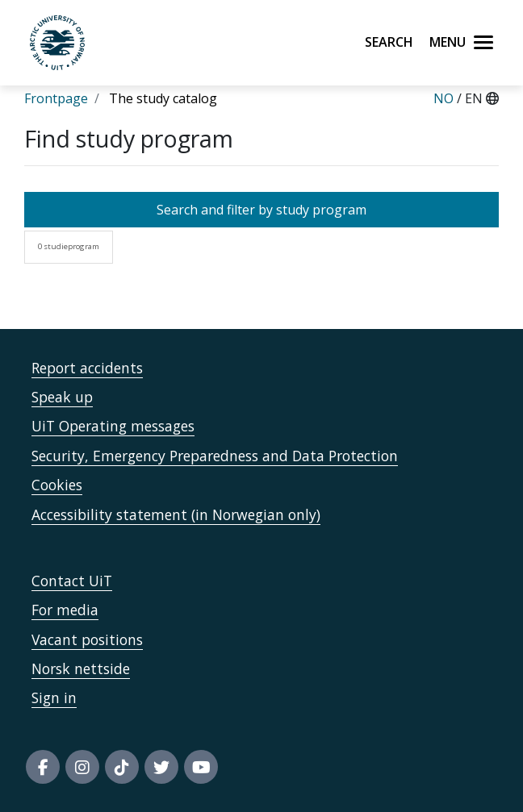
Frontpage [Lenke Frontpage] (56, 98)
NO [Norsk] (444, 98)
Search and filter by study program (261, 210)
